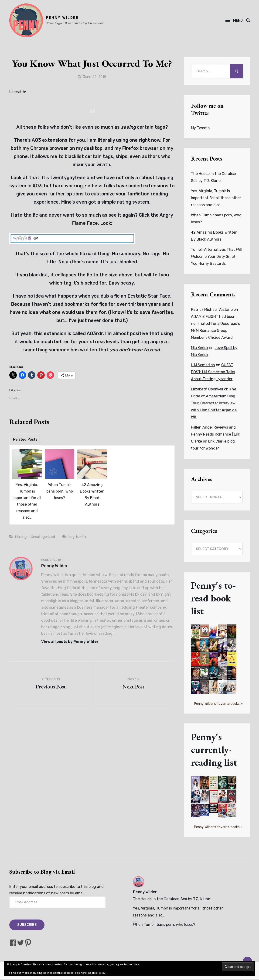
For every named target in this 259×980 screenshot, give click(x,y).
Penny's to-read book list (214, 599)
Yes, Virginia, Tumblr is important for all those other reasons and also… (27, 502)
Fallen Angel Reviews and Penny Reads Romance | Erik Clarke (216, 435)
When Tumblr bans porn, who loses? (60, 493)
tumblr (85, 538)
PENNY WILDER (63, 18)
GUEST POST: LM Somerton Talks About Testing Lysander (213, 373)
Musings (22, 538)
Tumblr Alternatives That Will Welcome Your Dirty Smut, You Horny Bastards (216, 258)
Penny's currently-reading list (214, 751)
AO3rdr (95, 335)
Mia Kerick (200, 349)
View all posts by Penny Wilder (70, 643)
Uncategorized (44, 538)
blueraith (17, 93)
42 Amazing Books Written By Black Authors (92, 496)
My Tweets (200, 129)
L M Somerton (203, 366)
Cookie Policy (97, 973)
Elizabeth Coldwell (207, 390)
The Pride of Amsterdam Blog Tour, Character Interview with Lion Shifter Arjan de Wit (214, 404)
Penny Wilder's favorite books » (218, 705)
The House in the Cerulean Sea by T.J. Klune (172, 900)
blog (74, 538)
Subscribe (27, 926)
